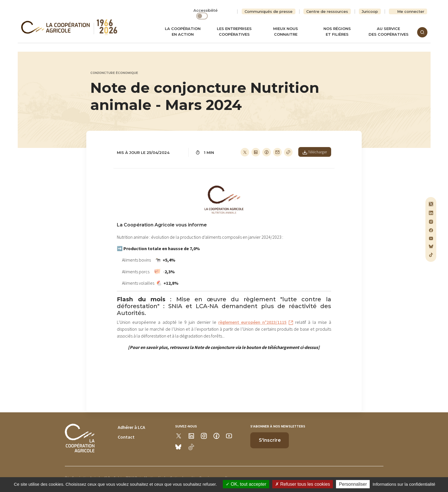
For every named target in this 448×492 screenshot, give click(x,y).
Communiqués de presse (269, 11)
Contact (126, 437)
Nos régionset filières (337, 31)
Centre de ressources (327, 11)
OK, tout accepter (246, 484)
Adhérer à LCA (131, 427)
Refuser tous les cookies (303, 484)
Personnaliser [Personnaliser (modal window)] (353, 484)
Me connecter (411, 11)
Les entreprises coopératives (234, 31)
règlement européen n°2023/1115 (252, 322)
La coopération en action (183, 31)
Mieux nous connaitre (286, 31)
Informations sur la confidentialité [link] (404, 484)
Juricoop (370, 11)
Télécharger (315, 152)
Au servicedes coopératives (389, 31)
